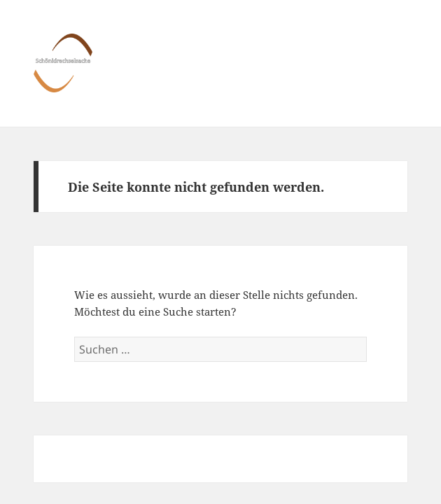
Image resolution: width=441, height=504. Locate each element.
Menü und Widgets (393, 77)
